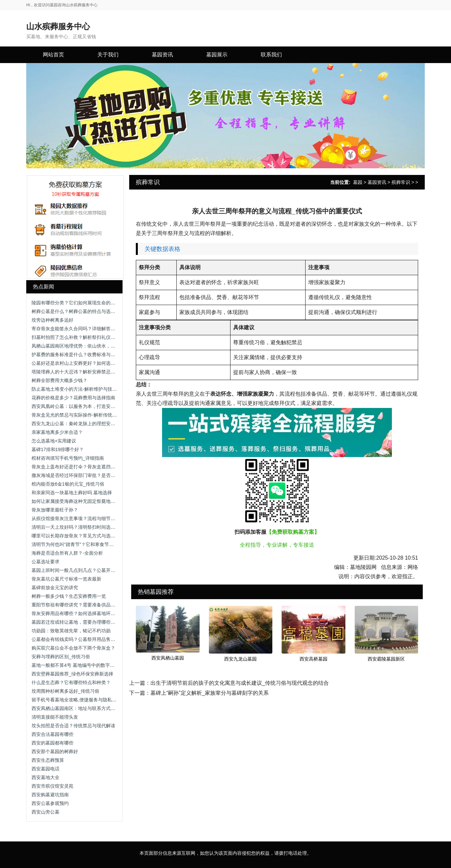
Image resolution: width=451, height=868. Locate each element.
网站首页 (53, 55)
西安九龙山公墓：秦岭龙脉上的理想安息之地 (78, 424)
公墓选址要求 (45, 562)
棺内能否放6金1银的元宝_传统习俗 (68, 484)
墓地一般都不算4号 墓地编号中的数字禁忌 (75, 665)
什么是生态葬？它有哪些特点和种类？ (71, 682)
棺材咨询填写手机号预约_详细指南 (68, 458)
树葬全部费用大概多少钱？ (59, 380)
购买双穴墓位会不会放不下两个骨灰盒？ (73, 648)
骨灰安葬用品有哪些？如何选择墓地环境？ (76, 613)
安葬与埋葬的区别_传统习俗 (61, 657)
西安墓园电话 (45, 769)
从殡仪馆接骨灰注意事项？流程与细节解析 (76, 518)
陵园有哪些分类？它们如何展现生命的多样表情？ (83, 303)
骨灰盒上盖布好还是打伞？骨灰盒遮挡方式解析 (80, 467)
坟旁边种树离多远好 (52, 320)
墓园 (358, 182)
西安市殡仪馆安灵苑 (52, 786)
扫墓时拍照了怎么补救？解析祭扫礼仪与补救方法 (83, 337)
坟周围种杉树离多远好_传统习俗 (65, 691)
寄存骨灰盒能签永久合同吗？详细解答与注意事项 (83, 329)
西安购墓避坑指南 (50, 795)
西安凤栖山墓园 (168, 658)
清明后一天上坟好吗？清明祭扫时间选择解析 (78, 527)
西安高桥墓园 (314, 659)
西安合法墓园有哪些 (52, 734)
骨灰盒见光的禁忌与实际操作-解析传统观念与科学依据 (88, 415)
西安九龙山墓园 (240, 659)
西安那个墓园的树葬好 (55, 751)
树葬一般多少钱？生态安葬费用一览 (69, 596)
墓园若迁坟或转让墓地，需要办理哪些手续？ (78, 622)
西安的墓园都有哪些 (52, 743)
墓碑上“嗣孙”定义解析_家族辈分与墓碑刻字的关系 (210, 693)
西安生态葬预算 (48, 760)
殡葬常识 (401, 182)
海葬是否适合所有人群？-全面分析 (67, 553)
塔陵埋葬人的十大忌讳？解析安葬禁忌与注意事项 (83, 372)
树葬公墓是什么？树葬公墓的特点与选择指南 (78, 311)
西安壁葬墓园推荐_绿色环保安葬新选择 (72, 674)
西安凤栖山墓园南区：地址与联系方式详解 (76, 708)
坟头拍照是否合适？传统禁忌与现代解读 (73, 726)
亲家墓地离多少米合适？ (57, 432)
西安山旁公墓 (45, 812)
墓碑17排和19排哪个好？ (58, 449)
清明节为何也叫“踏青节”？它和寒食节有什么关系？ (84, 544)
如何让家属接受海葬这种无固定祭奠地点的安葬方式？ (87, 501)
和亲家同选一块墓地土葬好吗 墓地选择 (72, 493)
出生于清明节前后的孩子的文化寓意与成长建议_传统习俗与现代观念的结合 (240, 683)
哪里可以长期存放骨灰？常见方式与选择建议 (78, 536)
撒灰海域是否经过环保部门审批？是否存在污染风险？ (87, 475)
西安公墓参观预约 (50, 803)
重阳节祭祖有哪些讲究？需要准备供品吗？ (76, 605)
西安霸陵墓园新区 (386, 659)
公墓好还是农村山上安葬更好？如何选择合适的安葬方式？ (92, 363)
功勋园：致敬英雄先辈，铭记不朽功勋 (71, 631)
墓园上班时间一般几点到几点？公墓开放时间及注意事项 (90, 570)
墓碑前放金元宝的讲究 (55, 588)
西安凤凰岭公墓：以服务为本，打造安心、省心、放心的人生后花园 (101, 406)
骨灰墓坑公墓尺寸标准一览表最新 (66, 579)
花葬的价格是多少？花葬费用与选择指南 (73, 398)
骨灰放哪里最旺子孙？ (55, 510)
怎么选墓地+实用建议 (54, 441)
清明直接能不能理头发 (55, 717)
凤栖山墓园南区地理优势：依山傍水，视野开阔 (80, 346)
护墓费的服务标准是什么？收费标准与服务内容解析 (85, 355)
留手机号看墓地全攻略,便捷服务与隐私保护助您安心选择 (90, 700)
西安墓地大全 (45, 777)
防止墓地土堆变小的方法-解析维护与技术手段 (79, 389)
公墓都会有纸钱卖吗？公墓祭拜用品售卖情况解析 (83, 639)
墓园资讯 (377, 182)
